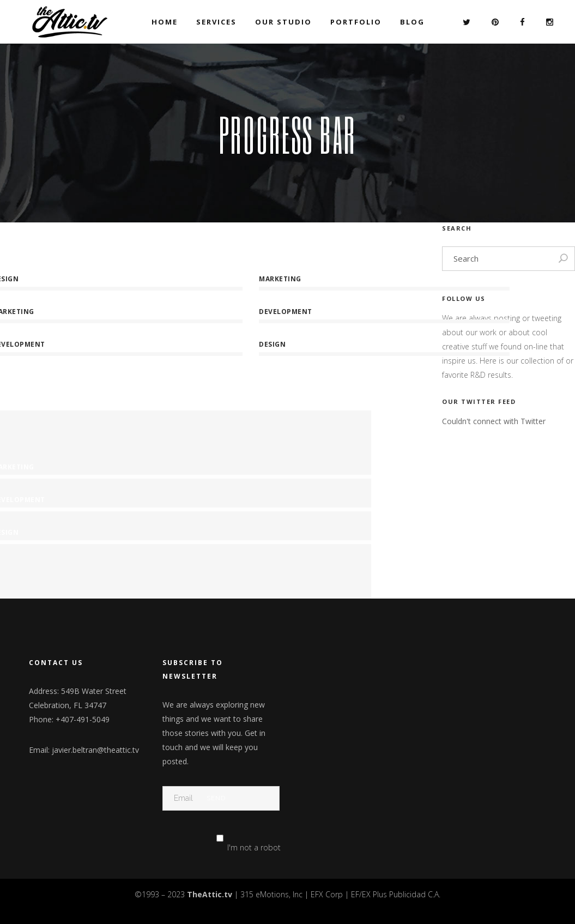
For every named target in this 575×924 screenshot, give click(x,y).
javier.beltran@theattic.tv (95, 750)
